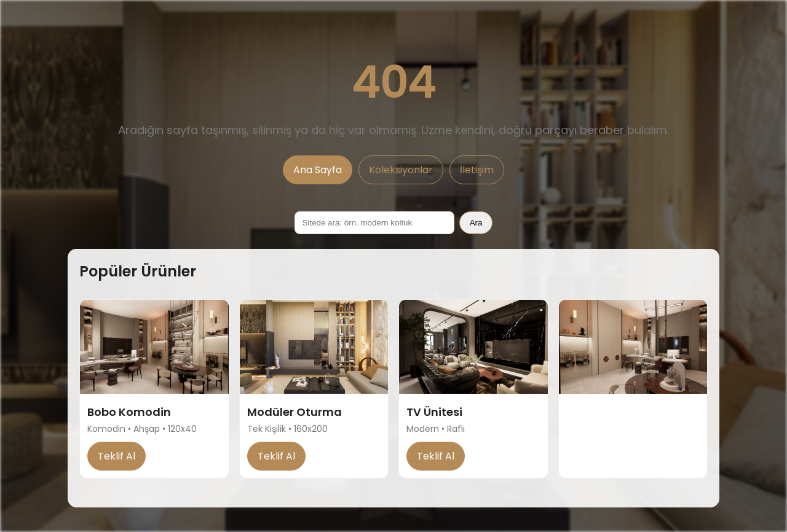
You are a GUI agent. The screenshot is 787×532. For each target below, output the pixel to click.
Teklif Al (117, 456)
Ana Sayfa (318, 170)
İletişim (477, 170)
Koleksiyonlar (401, 170)
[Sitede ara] (374, 223)
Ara (476, 223)
